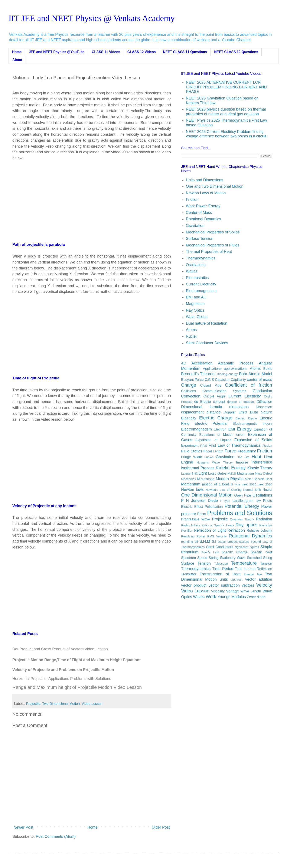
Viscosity (218, 591)
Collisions (188, 391)
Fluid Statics (192, 451)
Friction (192, 200)
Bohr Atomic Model (256, 374)
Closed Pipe (211, 385)
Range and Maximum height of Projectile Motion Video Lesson (77, 687)
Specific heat (261, 552)
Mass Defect (264, 474)
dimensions (239, 407)
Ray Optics (195, 310)
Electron (220, 429)
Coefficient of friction (249, 385)
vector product (194, 585)
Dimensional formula (202, 407)
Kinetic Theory (260, 468)
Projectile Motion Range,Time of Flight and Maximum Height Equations (77, 660)
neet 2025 (249, 484)
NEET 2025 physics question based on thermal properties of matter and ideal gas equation (226, 112)
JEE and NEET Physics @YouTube (57, 52)
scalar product (228, 542)
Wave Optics (197, 317)
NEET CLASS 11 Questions (185, 52)
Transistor (189, 574)
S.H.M (205, 541)
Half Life (243, 457)
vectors (248, 585)
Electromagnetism (201, 291)
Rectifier (187, 531)
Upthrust (237, 580)
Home (17, 52)
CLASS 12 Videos (142, 52)
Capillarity (238, 380)
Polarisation (214, 507)
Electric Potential (211, 423)
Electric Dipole (246, 418)
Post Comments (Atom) (56, 836)
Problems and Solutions (240, 513)
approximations (236, 369)
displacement (192, 412)
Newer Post (23, 827)
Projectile (33, 704)
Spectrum (188, 558)
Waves (192, 271)
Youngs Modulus (232, 597)
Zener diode (256, 597)
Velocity (264, 585)
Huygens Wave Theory (215, 462)
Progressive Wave (196, 519)
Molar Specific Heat (258, 479)
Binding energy (227, 374)
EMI (232, 429)
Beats (268, 369)
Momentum (191, 484)
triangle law (253, 574)
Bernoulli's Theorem (198, 374)
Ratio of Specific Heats (218, 525)
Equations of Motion (216, 435)
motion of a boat (215, 484)
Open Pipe (243, 495)
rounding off (190, 542)
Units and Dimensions (205, 180)
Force (230, 451)
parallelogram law (247, 501)
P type (225, 501)
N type (235, 484)
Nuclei (191, 336)
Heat (257, 457)
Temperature (244, 563)
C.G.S (209, 380)
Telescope (221, 564)
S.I (214, 541)
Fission (267, 446)
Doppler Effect (236, 412)
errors (241, 435)
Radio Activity (191, 525)
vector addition (259, 579)
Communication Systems (224, 391)
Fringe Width (192, 457)
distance (214, 412)
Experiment (190, 445)
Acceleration (202, 363)
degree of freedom (241, 402)
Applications (212, 369)
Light (203, 473)
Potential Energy (242, 506)
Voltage (232, 591)
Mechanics (188, 479)
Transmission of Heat (220, 574)
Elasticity (189, 418)
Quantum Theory (242, 519)
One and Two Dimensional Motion (215, 186)
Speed (202, 558)
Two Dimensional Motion (61, 704)
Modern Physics (230, 479)
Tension (266, 563)
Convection (191, 396)
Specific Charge (234, 552)
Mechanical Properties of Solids (213, 232)
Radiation (264, 519)
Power (267, 507)
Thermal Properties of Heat (209, 252)
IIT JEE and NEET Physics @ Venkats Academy (92, 18)
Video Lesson (92, 704)
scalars (244, 542)
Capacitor (222, 380)
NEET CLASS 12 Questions (236, 52)
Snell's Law (210, 552)
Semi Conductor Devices (207, 343)
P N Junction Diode (200, 501)
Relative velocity (259, 530)
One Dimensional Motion (207, 495)
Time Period (223, 569)
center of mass (260, 380)
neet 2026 (265, 484)
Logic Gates (217, 473)
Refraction (236, 530)
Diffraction (264, 402)
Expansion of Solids (253, 440)
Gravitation (195, 226)
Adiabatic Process (236, 363)
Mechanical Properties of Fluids (213, 245)
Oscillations (196, 265)
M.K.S (232, 474)
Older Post (161, 827)
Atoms (191, 330)
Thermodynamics (201, 258)
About (17, 60)
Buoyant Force (192, 380)
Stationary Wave (233, 558)
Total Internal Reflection (253, 569)
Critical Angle (215, 396)
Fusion (209, 457)
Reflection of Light (210, 530)
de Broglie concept (210, 402)
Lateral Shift (189, 474)
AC (184, 363)
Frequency (247, 451)
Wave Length (251, 591)
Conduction (262, 391)
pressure (189, 514)
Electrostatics (197, 278)
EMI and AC (196, 297)
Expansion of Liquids (213, 440)
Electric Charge (216, 418)
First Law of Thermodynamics (235, 445)
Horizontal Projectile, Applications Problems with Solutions (62, 679)
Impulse (242, 462)
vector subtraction (224, 585)
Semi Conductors (220, 547)
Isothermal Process (198, 468)
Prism (202, 514)
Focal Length (213, 451)
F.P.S (204, 446)
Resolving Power (193, 536)
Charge (189, 385)
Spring (214, 558)
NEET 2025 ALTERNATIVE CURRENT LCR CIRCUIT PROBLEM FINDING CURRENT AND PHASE (226, 87)
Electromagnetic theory (252, 423)
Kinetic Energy (231, 468)
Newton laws (192, 489)
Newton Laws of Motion (206, 193)
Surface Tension (200, 239)
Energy (244, 429)
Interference (262, 462)
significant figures (247, 547)
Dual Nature (261, 412)
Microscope (206, 479)
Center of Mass (199, 213)
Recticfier (266, 525)
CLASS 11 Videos (106, 52)
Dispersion (264, 407)
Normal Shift (252, 490)
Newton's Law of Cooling (224, 490)
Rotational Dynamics (204, 219)
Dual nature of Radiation (207, 323)
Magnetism (195, 304)
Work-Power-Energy (203, 206)
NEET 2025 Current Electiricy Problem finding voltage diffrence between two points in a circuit (226, 134)
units (224, 579)
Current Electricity (201, 284)
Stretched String (260, 558)
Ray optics (246, 525)
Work (211, 597)
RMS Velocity (217, 536)
